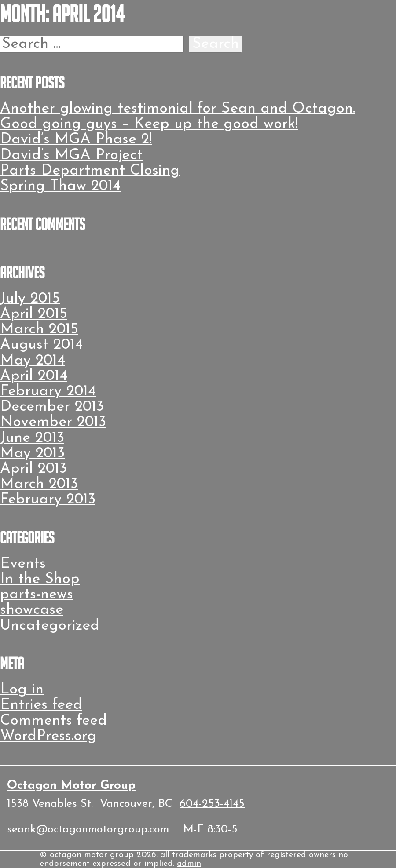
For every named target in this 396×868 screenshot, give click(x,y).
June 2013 (32, 438)
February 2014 (48, 392)
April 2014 (34, 376)
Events (23, 564)
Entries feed (41, 705)
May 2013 (32, 454)
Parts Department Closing (90, 171)
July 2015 (30, 299)
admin (189, 864)
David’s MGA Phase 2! (76, 140)
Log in (22, 690)
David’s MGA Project (71, 155)
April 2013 (33, 469)
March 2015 (39, 330)
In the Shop (40, 579)
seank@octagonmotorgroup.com (88, 830)
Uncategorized (50, 626)
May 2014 (33, 361)
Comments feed (53, 721)
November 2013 (53, 422)
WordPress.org (48, 736)
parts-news (37, 595)
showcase (32, 610)
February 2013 (48, 500)
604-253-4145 (212, 804)
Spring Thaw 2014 (60, 186)
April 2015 (34, 314)
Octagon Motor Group (71, 786)
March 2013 (39, 484)
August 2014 (41, 345)
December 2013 (52, 407)
